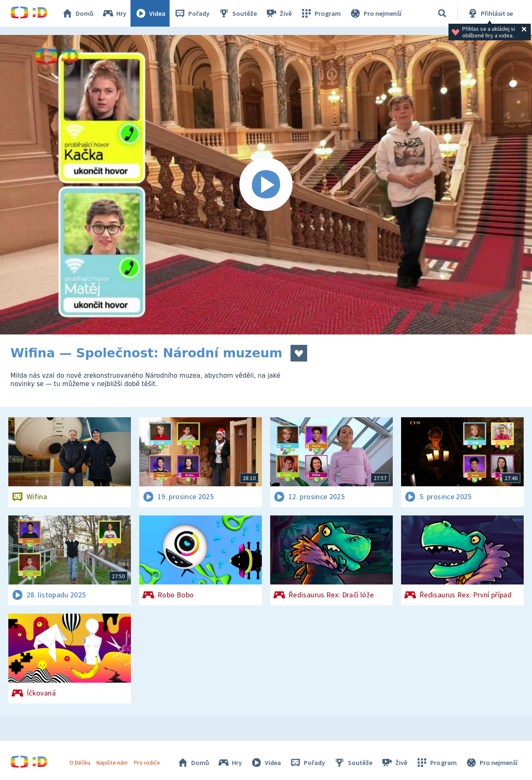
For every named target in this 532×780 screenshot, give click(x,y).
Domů (77, 13)
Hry (114, 13)
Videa (150, 13)
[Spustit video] (266, 185)
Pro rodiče (147, 763)
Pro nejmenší (375, 13)
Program (320, 13)
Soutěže (237, 13)
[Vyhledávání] (442, 13)
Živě (278, 13)
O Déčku (80, 763)
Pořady (192, 13)
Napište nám (112, 763)
